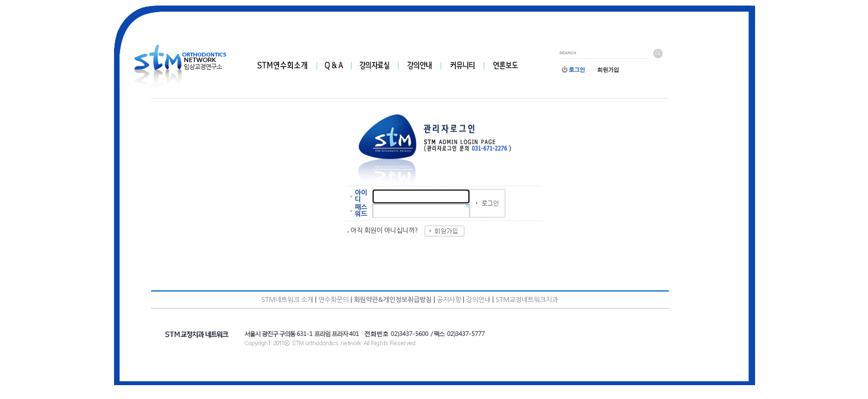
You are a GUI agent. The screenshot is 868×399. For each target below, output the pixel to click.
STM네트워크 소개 (287, 300)
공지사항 (449, 300)
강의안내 (478, 300)
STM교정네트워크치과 (527, 300)
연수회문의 (334, 300)
